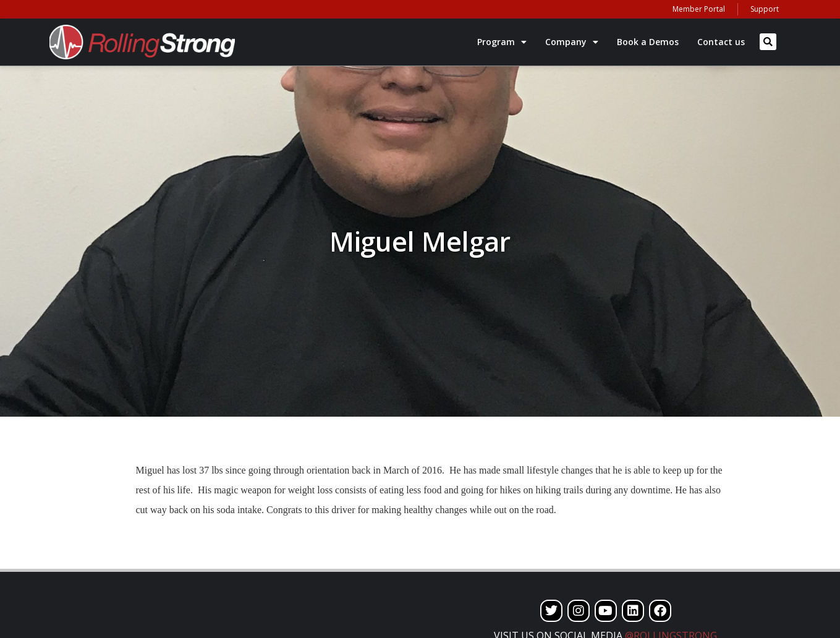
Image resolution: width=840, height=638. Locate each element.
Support (765, 9)
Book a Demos (648, 42)
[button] (768, 42)
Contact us (721, 42)
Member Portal (699, 9)
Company (572, 42)
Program (502, 42)
